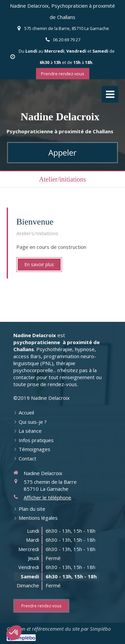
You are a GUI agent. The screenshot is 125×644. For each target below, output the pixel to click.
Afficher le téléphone (47, 497)
